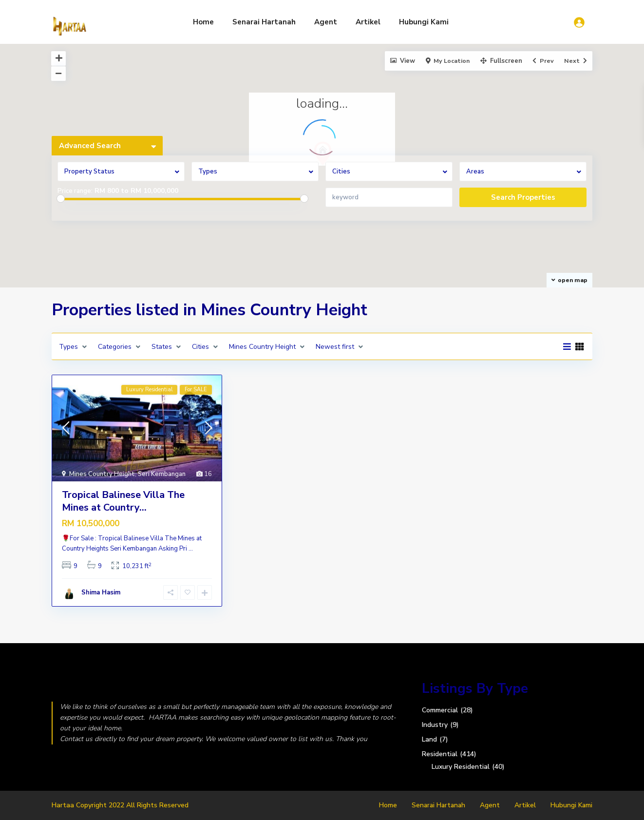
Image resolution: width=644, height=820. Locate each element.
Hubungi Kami (424, 22)
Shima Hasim (101, 592)
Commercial (440, 710)
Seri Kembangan (162, 474)
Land (429, 739)
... (191, 549)
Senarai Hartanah (264, 22)
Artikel (368, 22)
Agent (326, 22)
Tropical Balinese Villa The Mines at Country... (123, 501)
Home (203, 22)
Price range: (75, 191)
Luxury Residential (461, 767)
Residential (440, 754)
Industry (435, 725)
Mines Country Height (102, 474)
